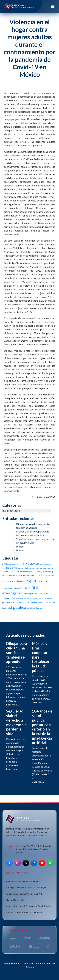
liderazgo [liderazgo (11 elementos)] (28, 594)
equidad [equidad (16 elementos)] (14, 581)
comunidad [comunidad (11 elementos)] (23, 568)
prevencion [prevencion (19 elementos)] (8, 602)
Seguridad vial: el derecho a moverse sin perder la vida (16, 722)
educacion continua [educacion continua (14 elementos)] (36, 575)
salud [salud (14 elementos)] (27, 602)
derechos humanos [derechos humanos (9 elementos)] (29, 572)
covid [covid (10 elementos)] (5, 572)
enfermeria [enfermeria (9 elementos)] (51, 575)
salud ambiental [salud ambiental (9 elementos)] (37, 603)
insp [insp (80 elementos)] (34, 587)
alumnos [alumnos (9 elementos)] (19, 564)
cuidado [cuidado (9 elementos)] (10, 572)
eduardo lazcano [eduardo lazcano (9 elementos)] (9, 575)
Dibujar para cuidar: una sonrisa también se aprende (17, 652)
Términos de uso (39, 975)
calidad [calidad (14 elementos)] (6, 568)
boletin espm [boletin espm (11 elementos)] (45, 564)
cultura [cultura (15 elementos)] (17, 571)
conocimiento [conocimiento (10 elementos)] (34, 568)
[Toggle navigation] (53, 6)
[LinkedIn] (34, 863)
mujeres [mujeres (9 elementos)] (16, 599)
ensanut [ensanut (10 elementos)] (6, 582)
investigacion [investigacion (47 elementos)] (13, 593)
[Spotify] (50, 863)
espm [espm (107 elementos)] (31, 580)
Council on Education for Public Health (25, 912)
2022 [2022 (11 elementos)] (5, 564)
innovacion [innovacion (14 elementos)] (25, 588)
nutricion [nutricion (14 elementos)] (25, 599)
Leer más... (12, 704)
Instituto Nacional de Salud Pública (23, 881)
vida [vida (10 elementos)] (42, 608)
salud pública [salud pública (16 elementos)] (33, 608)
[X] (26, 863)
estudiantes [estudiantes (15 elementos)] (43, 581)
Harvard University (15, 900)
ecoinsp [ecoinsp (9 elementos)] (50, 572)
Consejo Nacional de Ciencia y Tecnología (26, 887)
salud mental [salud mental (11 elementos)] (49, 603)
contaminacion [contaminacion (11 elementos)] (46, 568)
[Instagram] (18, 863)
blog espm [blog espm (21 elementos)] (34, 564)
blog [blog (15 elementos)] (25, 564)
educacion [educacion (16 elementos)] (21, 575)
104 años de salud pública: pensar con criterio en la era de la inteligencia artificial (42, 727)
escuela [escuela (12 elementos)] (22, 582)
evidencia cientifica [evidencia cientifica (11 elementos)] (11, 588)
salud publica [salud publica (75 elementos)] (14, 607)
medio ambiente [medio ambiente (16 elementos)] (40, 593)
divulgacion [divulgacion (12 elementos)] (42, 572)
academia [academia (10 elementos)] (11, 564)
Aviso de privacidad (21, 975)
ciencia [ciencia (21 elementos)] (14, 568)
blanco (20, 546)
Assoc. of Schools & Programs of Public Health (28, 906)
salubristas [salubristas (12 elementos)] (20, 603)
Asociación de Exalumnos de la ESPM (24, 894)
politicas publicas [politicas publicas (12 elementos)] (45, 599)
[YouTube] (42, 863)
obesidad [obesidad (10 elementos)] (33, 599)
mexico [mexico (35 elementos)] (7, 598)
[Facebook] (9, 863)
